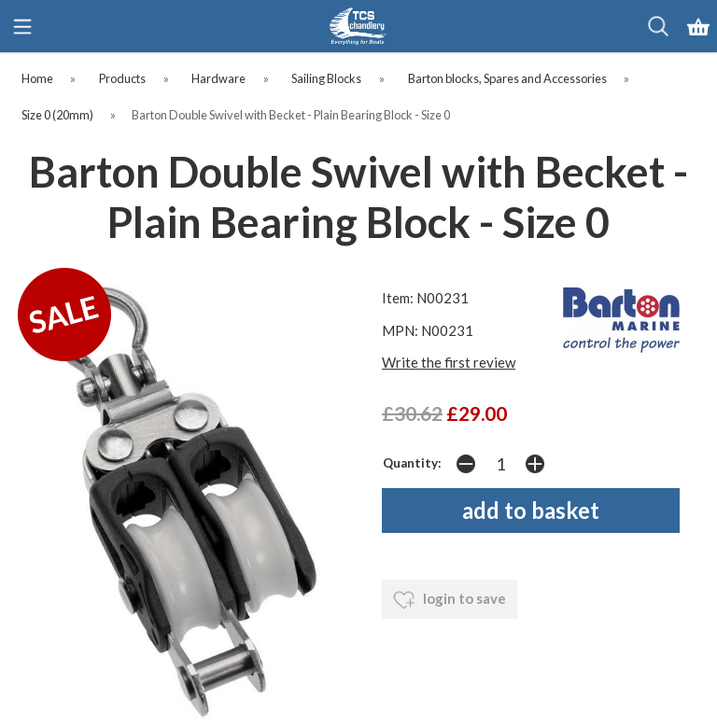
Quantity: (412, 463)
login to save (450, 600)
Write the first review (449, 362)
